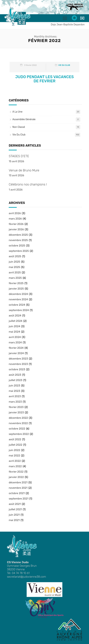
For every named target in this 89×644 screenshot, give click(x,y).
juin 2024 (14, 326)
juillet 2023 (16, 380)
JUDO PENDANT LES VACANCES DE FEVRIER (45, 79)
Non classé (19, 127)
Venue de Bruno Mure (24, 170)
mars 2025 (15, 278)
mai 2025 (14, 267)
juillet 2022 (16, 445)
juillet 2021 (15, 509)
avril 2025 (15, 273)
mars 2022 (15, 466)
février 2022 (16, 472)
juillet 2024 (16, 321)
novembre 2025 (18, 240)
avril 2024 (15, 337)
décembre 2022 (18, 418)
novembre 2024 (18, 299)
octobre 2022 (17, 429)
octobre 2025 (17, 246)
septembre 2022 (19, 434)
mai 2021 (14, 520)
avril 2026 (15, 213)
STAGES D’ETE (19, 156)
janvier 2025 (16, 289)
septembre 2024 (19, 310)
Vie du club (64, 65)
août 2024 (15, 316)
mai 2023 (14, 391)
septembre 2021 (19, 499)
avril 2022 (15, 461)
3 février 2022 (30, 65)
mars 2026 (15, 219)
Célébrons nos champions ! (28, 184)
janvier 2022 (16, 477)
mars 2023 (15, 402)
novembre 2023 (18, 364)
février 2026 (16, 224)
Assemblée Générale (24, 119)
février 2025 (16, 283)
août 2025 (15, 256)
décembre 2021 (18, 482)
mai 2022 (14, 456)
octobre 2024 (17, 305)
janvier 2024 (16, 353)
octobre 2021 (17, 493)
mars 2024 (15, 342)
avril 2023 (15, 396)
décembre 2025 (18, 235)
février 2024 (16, 348)
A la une (17, 112)
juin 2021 (14, 515)
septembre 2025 (19, 251)
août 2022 (15, 439)
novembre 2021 (18, 488)
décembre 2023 (18, 359)
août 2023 (15, 375)
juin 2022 (14, 450)
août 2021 (15, 504)
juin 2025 (14, 262)
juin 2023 (14, 386)
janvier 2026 (16, 229)
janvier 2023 (16, 412)
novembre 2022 (18, 423)
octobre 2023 (17, 369)
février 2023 (16, 407)
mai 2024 (14, 332)
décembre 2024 (18, 294)
